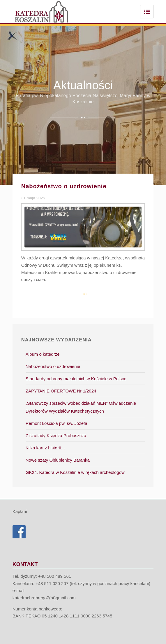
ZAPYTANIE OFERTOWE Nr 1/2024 (61, 391)
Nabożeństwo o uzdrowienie (64, 186)
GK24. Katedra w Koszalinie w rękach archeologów (75, 472)
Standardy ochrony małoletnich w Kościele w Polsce (76, 379)
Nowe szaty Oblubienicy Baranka (58, 460)
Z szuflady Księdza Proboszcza (56, 436)
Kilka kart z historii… (45, 448)
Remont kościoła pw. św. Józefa (56, 423)
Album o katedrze (43, 354)
